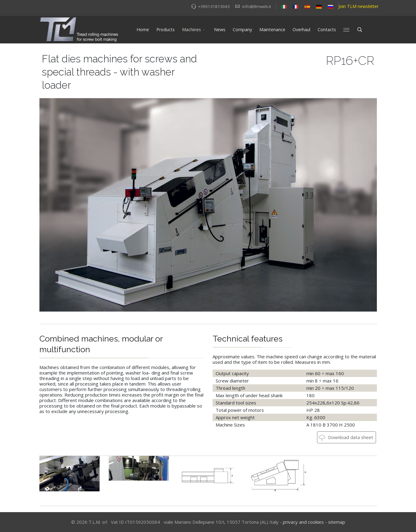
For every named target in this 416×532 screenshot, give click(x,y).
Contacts (327, 30)
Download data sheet (346, 437)
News (220, 30)
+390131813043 (214, 6)
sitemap (337, 522)
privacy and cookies (303, 522)
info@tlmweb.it (257, 6)
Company (242, 30)
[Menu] (346, 30)
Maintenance (272, 30)
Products (166, 30)
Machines (192, 30)
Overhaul (301, 30)
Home (143, 30)
